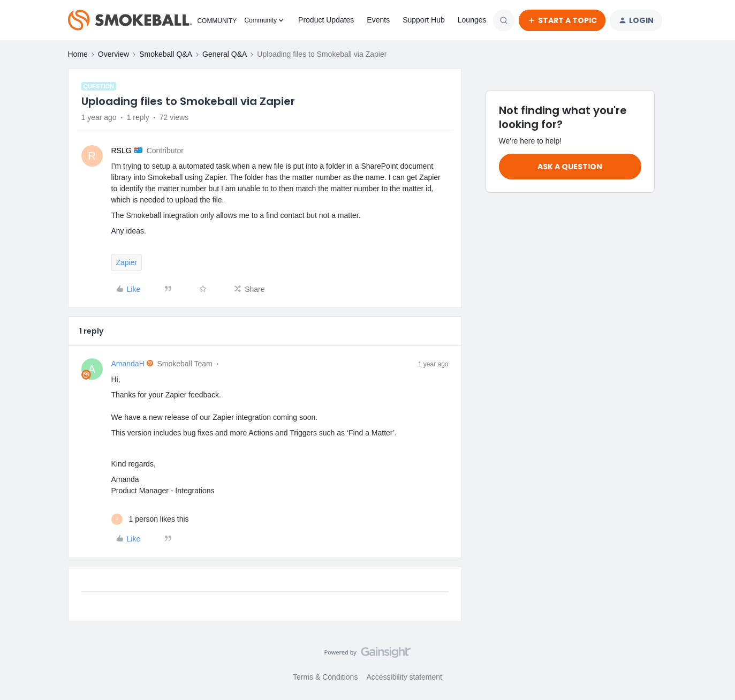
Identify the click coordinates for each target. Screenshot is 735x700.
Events (378, 20)
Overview (113, 54)
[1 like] (150, 519)
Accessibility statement (404, 677)
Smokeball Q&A (166, 54)
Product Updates (326, 20)
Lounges (472, 20)
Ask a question (570, 167)
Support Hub (424, 20)
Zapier (127, 262)
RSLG (122, 150)
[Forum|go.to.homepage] (150, 20)
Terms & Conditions (325, 677)
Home (78, 54)
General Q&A (225, 54)
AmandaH (128, 364)
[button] (562, 20)
